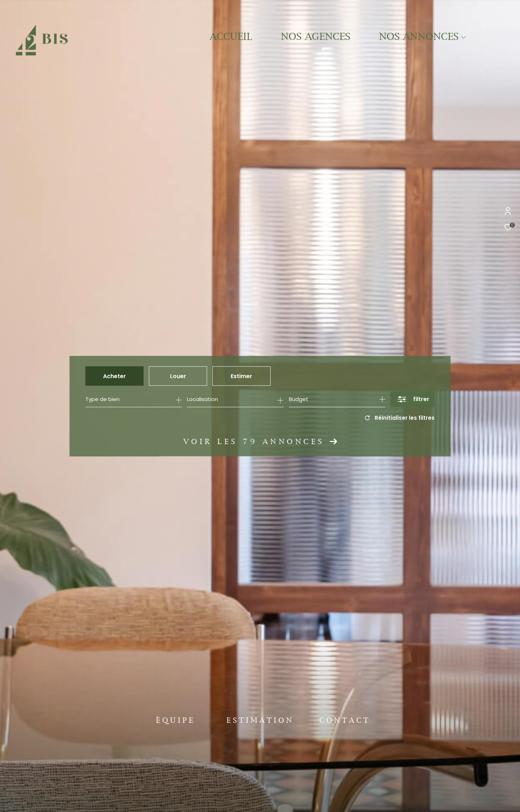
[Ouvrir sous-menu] (463, 38)
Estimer (241, 376)
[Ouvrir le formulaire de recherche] (413, 399)
